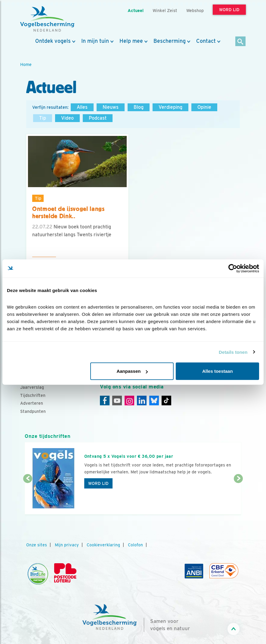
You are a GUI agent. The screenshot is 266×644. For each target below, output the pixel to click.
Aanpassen (132, 371)
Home (26, 64)
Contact (206, 41)
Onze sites (37, 545)
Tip (43, 118)
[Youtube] (117, 401)
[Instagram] (129, 401)
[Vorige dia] (28, 497)
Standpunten (33, 411)
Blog (139, 107)
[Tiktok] (166, 401)
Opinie (204, 107)
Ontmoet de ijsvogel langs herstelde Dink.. (68, 213)
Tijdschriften (33, 395)
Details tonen (233, 352)
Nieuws (111, 107)
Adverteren (32, 403)
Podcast (98, 118)
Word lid (98, 483)
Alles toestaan (218, 371)
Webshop (195, 10)
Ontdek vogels (53, 41)
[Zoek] (241, 42)
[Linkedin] (142, 401)
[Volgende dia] (238, 497)
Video (67, 118)
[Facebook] (105, 401)
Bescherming (170, 41)
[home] (47, 19)
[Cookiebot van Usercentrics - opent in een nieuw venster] (233, 268)
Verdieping (170, 107)
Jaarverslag (32, 387)
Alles (82, 107)
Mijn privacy (67, 545)
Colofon (135, 545)
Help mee (131, 41)
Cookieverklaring (103, 545)
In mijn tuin (95, 41)
